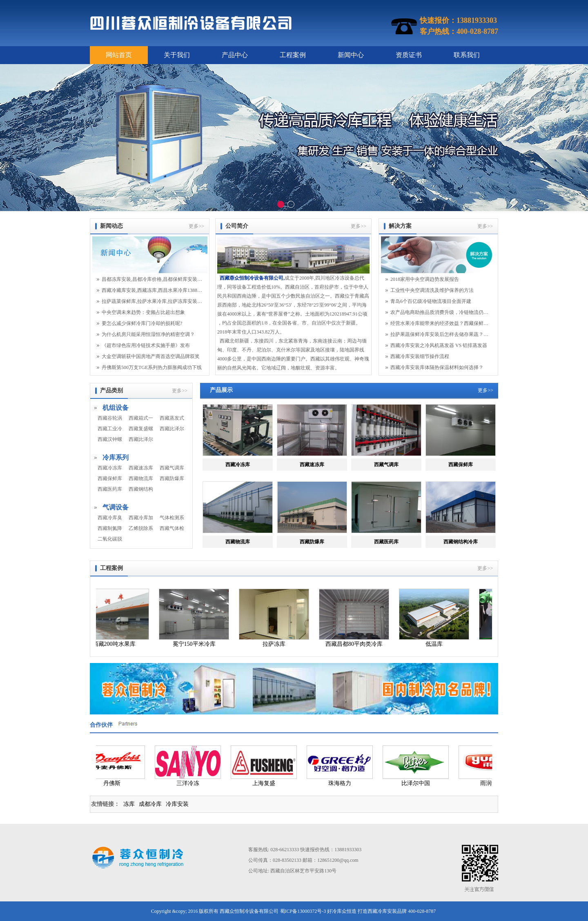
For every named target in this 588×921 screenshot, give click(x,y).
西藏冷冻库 (110, 468)
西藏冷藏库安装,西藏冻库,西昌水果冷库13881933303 (152, 290)
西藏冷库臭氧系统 (110, 518)
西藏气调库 (172, 468)
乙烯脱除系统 (141, 528)
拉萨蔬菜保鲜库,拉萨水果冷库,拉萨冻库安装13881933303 (152, 301)
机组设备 (116, 408)
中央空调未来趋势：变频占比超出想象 (143, 312)
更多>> (196, 226)
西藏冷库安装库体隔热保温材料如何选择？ (437, 367)
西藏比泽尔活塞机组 (172, 429)
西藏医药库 (110, 489)
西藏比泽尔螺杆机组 (141, 439)
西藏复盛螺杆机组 (141, 429)
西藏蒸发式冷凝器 (172, 418)
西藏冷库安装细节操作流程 (420, 356)
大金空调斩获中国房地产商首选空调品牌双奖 (151, 356)
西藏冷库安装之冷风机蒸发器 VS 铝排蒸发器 (439, 345)
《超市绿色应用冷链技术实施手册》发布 (146, 345)
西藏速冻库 (141, 468)
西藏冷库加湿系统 (141, 518)
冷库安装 (177, 804)
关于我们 (177, 55)
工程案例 (293, 55)
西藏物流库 (141, 478)
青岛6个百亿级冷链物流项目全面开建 (431, 301)
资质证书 (409, 55)
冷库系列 (116, 457)
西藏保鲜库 (110, 478)
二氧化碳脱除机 (110, 539)
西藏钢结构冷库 (141, 489)
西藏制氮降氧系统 (110, 528)
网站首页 (119, 55)
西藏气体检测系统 (172, 528)
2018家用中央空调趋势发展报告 (425, 279)
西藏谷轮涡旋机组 (110, 418)
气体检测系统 (172, 518)
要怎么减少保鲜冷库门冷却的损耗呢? (142, 323)
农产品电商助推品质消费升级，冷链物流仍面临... (441, 312)
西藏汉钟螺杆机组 (110, 439)
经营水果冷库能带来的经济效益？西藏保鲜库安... (441, 323)
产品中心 (235, 55)
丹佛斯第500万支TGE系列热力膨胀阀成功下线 (152, 367)
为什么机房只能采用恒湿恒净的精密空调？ (148, 334)
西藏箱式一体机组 (141, 418)
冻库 (129, 804)
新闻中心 (351, 55)
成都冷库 (150, 804)
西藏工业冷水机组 (110, 429)
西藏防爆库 (172, 478)
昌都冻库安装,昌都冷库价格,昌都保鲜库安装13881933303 (152, 279)
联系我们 (467, 55)
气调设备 (116, 507)
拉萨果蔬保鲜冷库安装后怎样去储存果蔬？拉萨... (441, 334)
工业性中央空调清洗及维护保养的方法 (432, 290)
